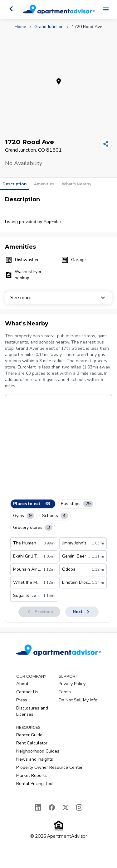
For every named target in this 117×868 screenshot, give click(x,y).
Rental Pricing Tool (35, 784)
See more (58, 298)
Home (20, 27)
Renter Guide (29, 735)
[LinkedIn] (38, 807)
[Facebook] (52, 807)
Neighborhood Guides (38, 751)
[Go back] (11, 9)
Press (22, 700)
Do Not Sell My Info (78, 700)
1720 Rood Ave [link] (87, 27)
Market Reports (32, 775)
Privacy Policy (72, 684)
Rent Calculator (32, 743)
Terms (65, 692)
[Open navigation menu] (106, 9)
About (22, 684)
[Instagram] (79, 807)
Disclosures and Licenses (32, 711)
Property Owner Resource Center (49, 767)
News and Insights (35, 759)
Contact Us (27, 692)
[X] (66, 807)
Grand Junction (49, 27)
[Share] (106, 144)
